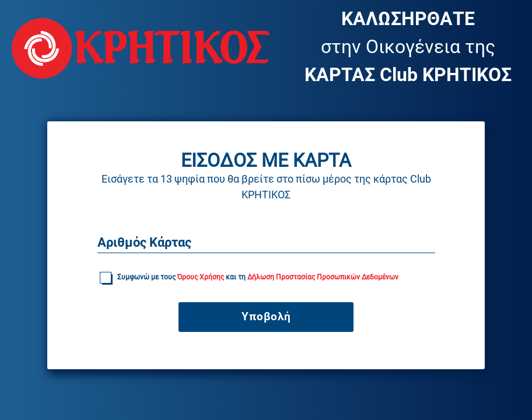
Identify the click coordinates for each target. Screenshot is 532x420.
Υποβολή (266, 316)
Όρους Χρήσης (202, 277)
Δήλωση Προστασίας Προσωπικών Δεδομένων (323, 277)
